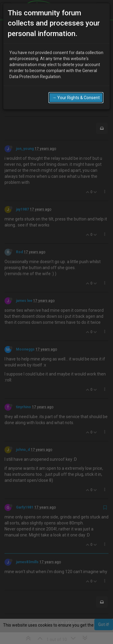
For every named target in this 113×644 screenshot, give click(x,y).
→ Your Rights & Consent (76, 98)
